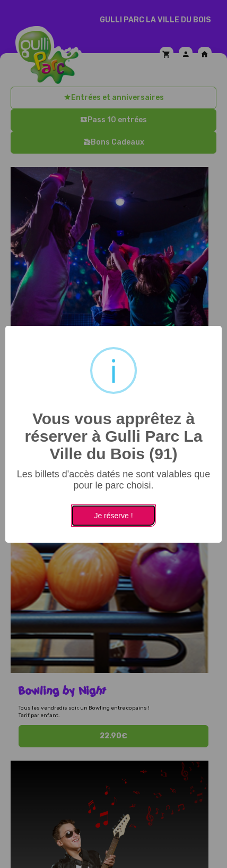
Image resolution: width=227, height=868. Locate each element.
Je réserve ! (113, 516)
